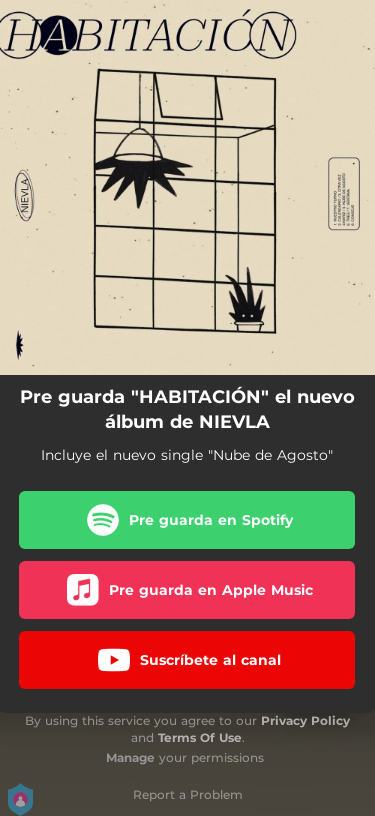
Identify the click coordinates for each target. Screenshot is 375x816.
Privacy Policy (305, 720)
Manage (130, 757)
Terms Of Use (200, 737)
